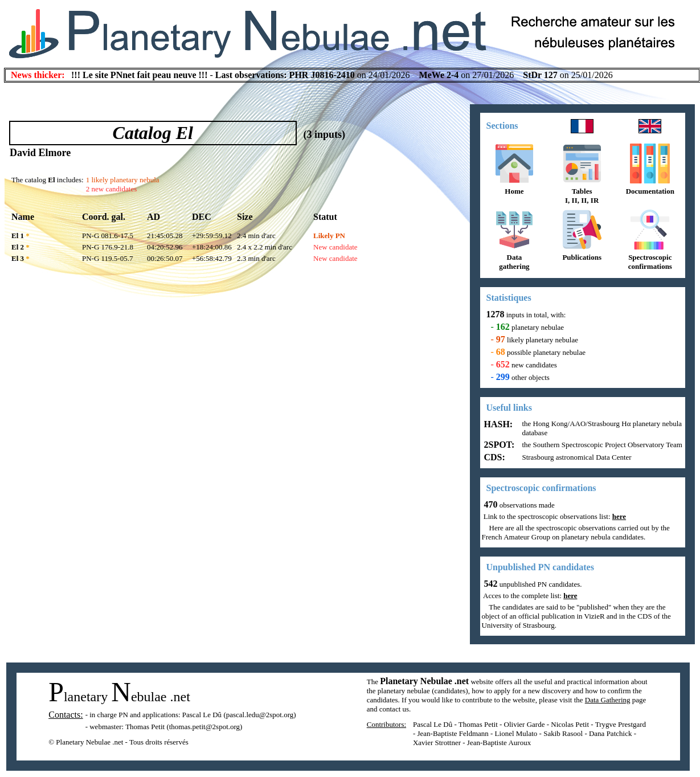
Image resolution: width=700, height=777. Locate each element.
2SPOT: (498, 445)
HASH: (498, 424)
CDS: (494, 457)
